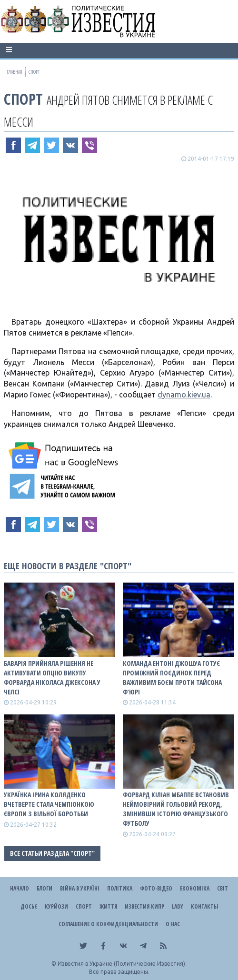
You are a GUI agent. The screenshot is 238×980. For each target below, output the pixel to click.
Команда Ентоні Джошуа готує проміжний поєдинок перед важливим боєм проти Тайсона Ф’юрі (172, 678)
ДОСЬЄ (29, 906)
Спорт (23, 99)
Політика (120, 888)
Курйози (56, 906)
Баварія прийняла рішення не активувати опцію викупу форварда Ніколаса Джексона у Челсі (52, 678)
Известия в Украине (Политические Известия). (122, 964)
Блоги (45, 888)
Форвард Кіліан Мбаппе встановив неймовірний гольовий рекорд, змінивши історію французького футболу (176, 809)
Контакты (204, 906)
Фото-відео (156, 888)
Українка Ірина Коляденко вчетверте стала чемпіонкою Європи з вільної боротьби (49, 804)
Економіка (195, 888)
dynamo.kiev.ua (184, 395)
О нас (173, 924)
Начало (20, 888)
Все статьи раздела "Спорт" (52, 853)
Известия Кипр (144, 906)
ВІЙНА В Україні (80, 888)
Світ (223, 888)
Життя (108, 906)
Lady (178, 906)
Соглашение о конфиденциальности (108, 924)
